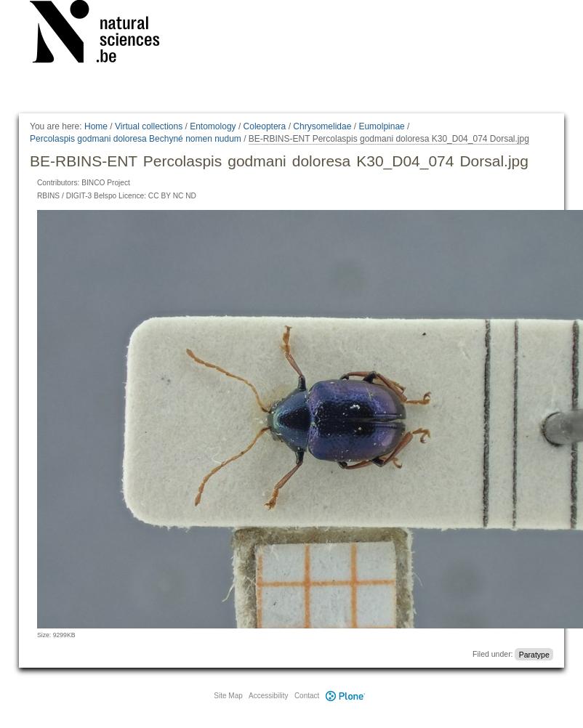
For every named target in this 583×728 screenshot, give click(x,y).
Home (96, 126)
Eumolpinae (381, 126)
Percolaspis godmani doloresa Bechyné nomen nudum (136, 139)
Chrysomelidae (322, 126)
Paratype (534, 654)
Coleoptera (265, 126)
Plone (345, 696)
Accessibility (268, 696)
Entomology (213, 126)
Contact (307, 696)
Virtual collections (149, 126)
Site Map (228, 696)
